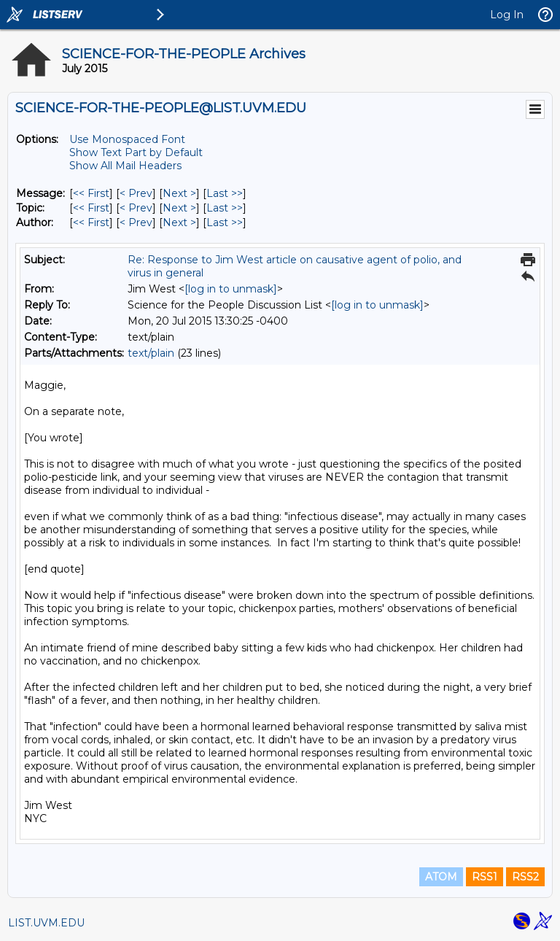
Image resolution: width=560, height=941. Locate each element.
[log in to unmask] (231, 289)
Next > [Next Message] (179, 193)
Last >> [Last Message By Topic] (225, 208)
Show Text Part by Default (136, 152)
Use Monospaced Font (127, 139)
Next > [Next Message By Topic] (179, 208)
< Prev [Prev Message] (136, 193)
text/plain (151, 353)
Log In (507, 15)
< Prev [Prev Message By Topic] (136, 208)
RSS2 (525, 877)
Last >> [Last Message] (225, 193)
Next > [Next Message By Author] (179, 222)
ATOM (441, 877)
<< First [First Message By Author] (91, 222)
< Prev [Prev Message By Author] (136, 222)
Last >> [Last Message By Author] (225, 222)
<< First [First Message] (91, 193)
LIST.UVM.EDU (46, 923)
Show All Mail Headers (125, 166)
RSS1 (485, 877)
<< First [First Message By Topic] (91, 208)
